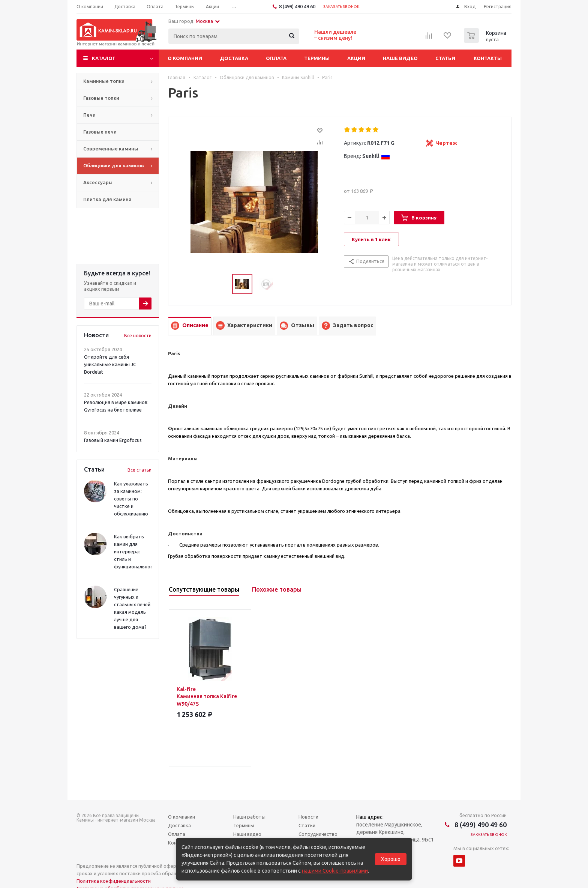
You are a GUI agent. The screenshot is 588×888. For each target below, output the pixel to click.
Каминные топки (104, 81)
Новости (308, 817)
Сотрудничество (318, 834)
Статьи (445, 58)
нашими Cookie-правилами (335, 871)
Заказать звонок (341, 7)
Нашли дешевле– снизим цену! (335, 35)
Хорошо (391, 859)
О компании (185, 58)
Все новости (138, 336)
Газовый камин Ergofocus (113, 440)
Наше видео (400, 58)
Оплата (276, 58)
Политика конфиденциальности (114, 881)
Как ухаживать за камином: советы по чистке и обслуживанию (131, 499)
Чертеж (446, 143)
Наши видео (247, 834)
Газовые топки (101, 98)
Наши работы (249, 817)
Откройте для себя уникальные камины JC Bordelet (110, 364)
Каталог (104, 58)
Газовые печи (100, 132)
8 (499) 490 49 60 (297, 6)
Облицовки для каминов (114, 165)
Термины (317, 58)
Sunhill (376, 156)
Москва (208, 21)
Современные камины (111, 149)
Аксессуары (98, 182)
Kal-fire (210, 697)
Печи (89, 115)
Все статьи (139, 470)
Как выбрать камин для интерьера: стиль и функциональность (136, 551)
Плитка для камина (107, 199)
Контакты (488, 58)
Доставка (234, 58)
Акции (356, 58)
